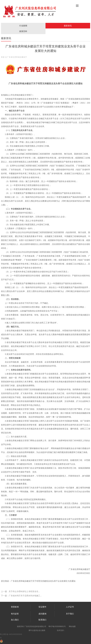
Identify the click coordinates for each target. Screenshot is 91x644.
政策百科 (23, 31)
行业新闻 (23, 26)
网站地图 (72, 626)
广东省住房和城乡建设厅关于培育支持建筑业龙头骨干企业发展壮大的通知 (43, 581)
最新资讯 (68, 26)
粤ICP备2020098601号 (57, 626)
